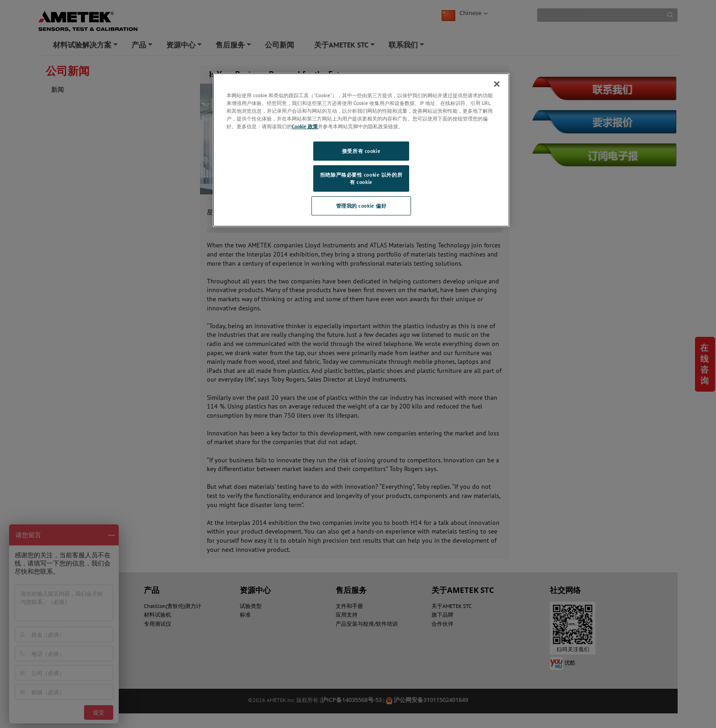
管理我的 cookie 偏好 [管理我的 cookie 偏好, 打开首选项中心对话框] (361, 206)
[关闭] (497, 84)
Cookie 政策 (305, 126)
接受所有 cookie (361, 151)
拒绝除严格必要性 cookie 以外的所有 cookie (361, 178)
